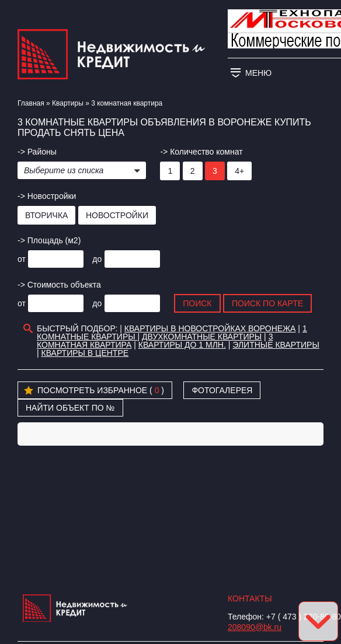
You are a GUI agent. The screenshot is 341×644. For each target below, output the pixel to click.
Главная (31, 103)
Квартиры (68, 103)
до (97, 259)
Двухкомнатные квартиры (202, 337)
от (22, 259)
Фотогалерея (222, 390)
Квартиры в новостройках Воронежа (210, 328)
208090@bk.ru (255, 627)
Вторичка (46, 215)
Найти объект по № (70, 408)
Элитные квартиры (276, 345)
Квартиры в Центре (85, 353)
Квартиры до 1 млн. (182, 345)
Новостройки (117, 215)
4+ (239, 171)
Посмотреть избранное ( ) (94, 391)
